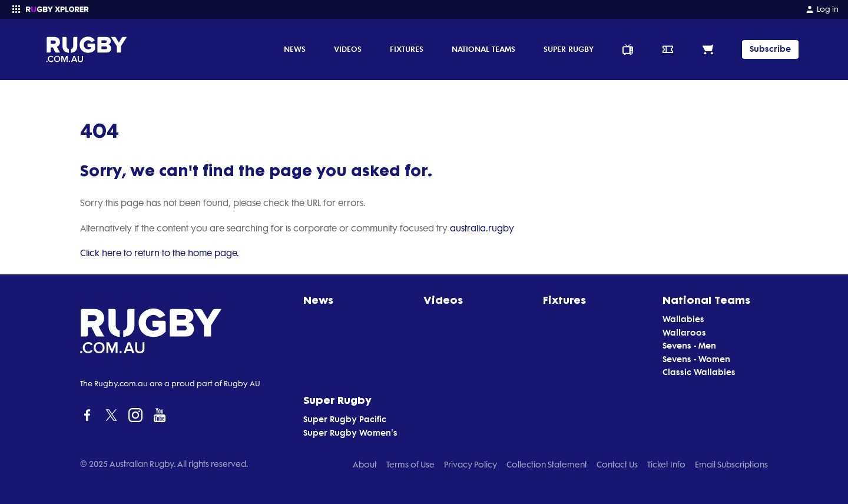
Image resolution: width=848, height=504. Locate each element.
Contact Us (617, 465)
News (295, 49)
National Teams (483, 49)
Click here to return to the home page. (160, 253)
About (365, 465)
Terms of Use (410, 465)
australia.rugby (482, 228)
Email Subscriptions (731, 465)
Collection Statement (547, 465)
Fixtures (407, 49)
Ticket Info (666, 465)
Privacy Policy (471, 465)
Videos (348, 49)
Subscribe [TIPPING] (770, 49)
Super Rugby (569, 49)
